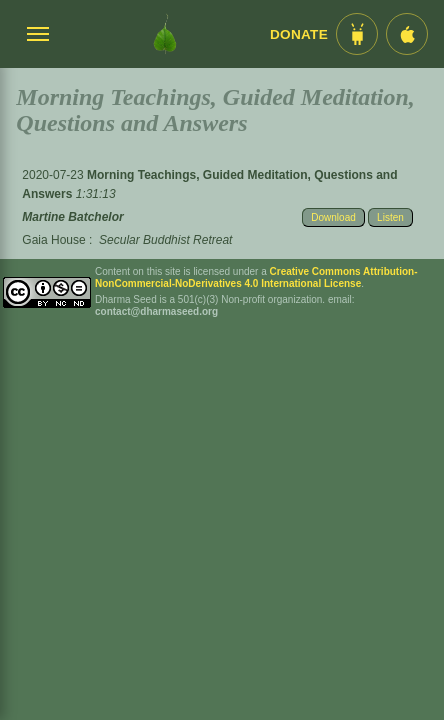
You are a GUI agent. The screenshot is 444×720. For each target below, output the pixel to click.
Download (333, 217)
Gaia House (53, 240)
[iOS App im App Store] (407, 34)
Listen (390, 217)
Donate (299, 34)
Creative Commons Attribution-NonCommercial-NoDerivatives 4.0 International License (256, 277)
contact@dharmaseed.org (156, 311)
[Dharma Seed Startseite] (165, 34)
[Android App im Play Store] (357, 34)
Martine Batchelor (72, 217)
